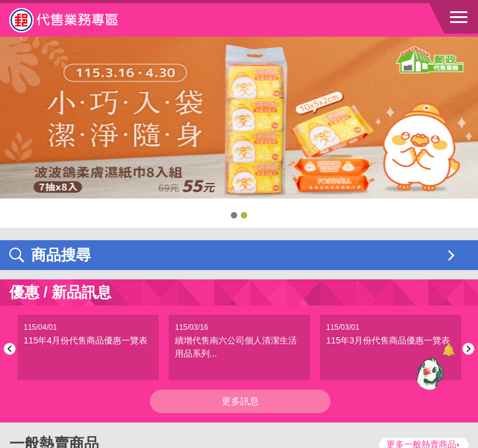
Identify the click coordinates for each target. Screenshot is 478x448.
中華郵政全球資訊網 (78, 20)
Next (466, 349)
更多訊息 (240, 401)
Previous (12, 349)
